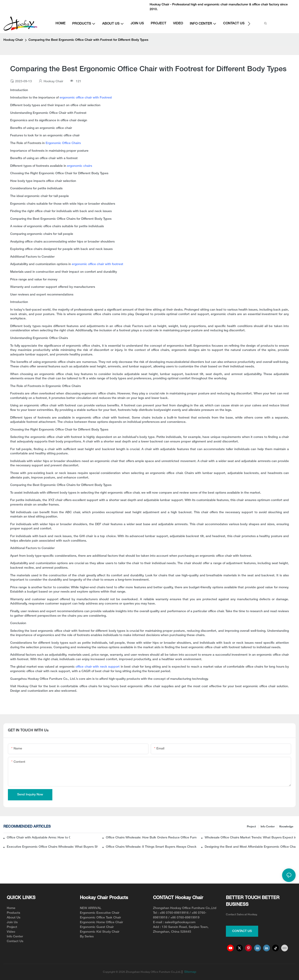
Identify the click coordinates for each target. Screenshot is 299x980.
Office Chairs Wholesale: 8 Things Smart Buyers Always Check (151, 847)
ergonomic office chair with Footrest (86, 98)
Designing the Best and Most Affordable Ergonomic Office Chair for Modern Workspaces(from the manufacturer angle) (250, 847)
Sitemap (190, 972)
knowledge (286, 827)
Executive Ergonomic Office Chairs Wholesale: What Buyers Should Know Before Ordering (52, 847)
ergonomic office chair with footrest (97, 264)
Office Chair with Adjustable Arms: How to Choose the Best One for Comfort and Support (38, 838)
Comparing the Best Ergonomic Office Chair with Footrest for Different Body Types (88, 40)
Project (251, 827)
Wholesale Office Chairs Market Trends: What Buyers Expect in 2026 (250, 838)
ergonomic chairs (80, 166)
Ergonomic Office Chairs (63, 143)
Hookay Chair (13, 40)
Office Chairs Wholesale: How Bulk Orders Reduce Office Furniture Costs (151, 838)
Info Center (268, 827)
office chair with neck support (98, 667)
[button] (249, 24)
